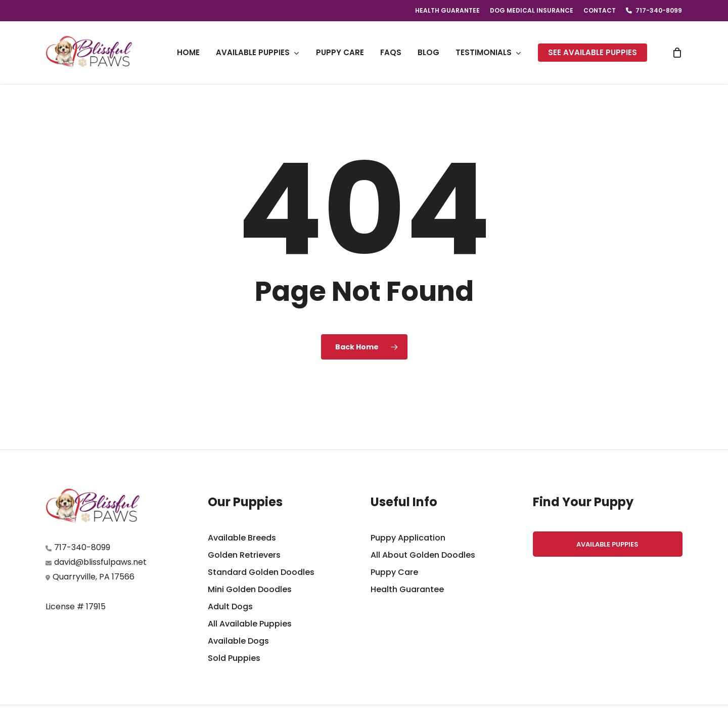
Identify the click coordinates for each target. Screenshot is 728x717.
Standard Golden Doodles (261, 572)
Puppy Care (394, 572)
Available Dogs (238, 641)
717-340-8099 (82, 547)
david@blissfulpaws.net (100, 562)
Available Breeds (242, 538)
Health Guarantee (407, 589)
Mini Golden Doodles (250, 589)
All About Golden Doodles (423, 555)
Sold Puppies (234, 658)
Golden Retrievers (244, 555)
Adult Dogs (230, 607)
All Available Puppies (250, 624)
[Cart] (677, 53)
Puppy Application (408, 538)
